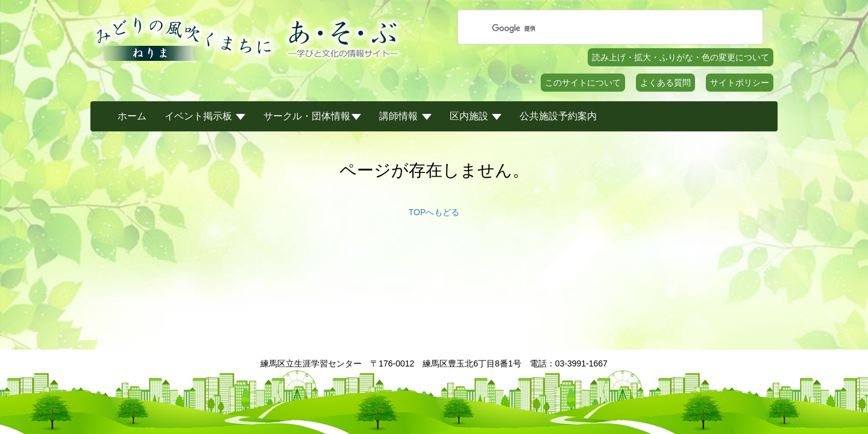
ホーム (132, 116)
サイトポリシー (740, 83)
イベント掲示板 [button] (205, 116)
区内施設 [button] (476, 116)
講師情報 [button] (405, 116)
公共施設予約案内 (558, 116)
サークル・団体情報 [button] (312, 116)
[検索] (609, 28)
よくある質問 (665, 83)
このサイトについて (583, 83)
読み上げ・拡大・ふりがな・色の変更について (681, 57)
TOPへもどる (434, 212)
